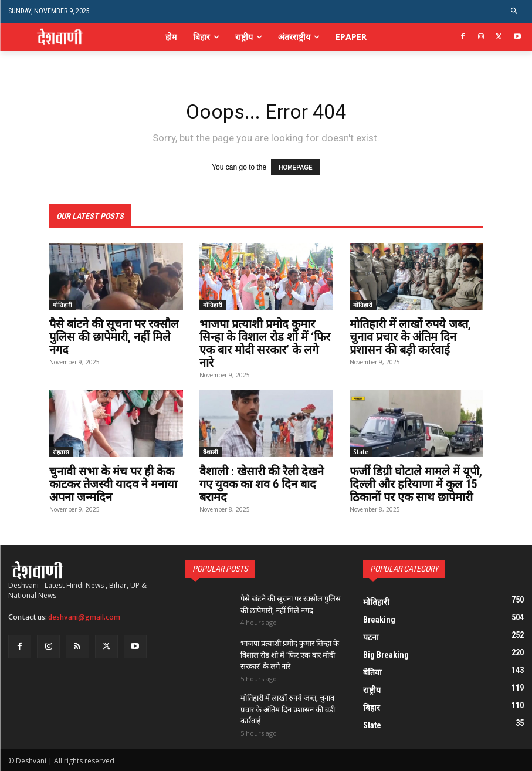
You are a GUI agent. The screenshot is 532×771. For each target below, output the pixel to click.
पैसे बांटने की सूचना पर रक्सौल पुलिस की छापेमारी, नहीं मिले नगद (114, 337)
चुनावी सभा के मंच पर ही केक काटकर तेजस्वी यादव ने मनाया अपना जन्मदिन (113, 484)
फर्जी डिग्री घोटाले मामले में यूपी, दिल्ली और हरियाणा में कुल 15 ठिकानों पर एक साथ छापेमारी (416, 484)
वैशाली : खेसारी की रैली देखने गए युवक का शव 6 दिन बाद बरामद (262, 484)
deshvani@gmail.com (84, 617)
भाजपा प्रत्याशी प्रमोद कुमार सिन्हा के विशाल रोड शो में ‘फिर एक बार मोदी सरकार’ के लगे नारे (265, 343)
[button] (515, 11)
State (361, 452)
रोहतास (61, 452)
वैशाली (211, 452)
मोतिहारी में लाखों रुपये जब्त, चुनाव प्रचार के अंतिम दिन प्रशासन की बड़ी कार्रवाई (410, 337)
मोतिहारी (62, 305)
